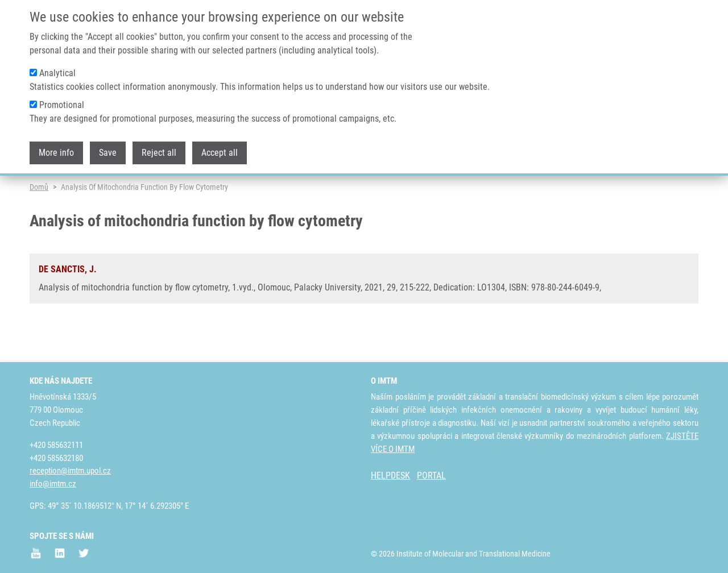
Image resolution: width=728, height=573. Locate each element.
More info (56, 146)
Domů (39, 219)
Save (108, 146)
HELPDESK (390, 476)
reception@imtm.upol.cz (70, 471)
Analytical (57, 67)
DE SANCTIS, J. (68, 301)
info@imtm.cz (53, 484)
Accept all (220, 146)
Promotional (62, 99)
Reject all (159, 146)
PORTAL (431, 476)
